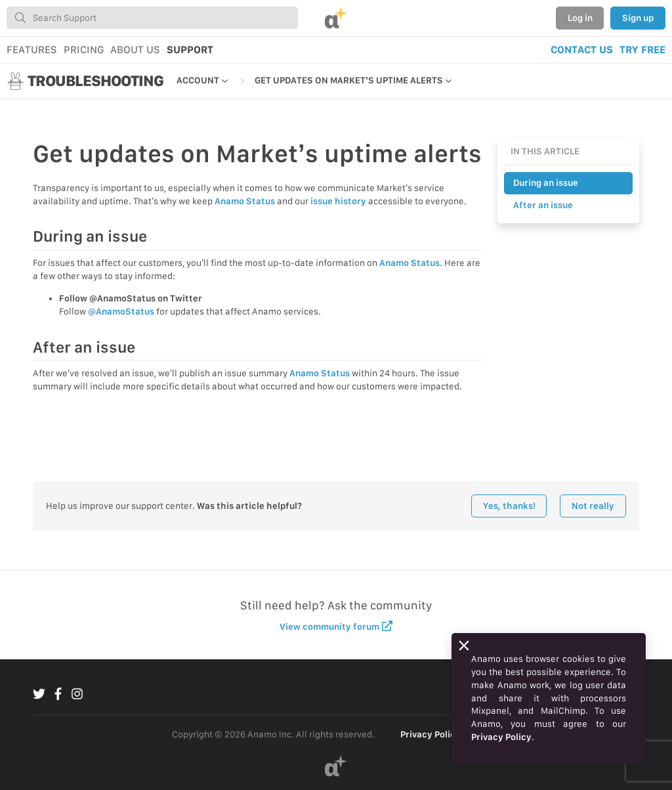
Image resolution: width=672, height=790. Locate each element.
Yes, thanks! (509, 506)
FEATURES (32, 50)
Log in (580, 18)
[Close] (464, 646)
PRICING (84, 50)
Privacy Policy (430, 734)
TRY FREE (642, 50)
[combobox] (152, 18)
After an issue (543, 205)
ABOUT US (135, 50)
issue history (338, 201)
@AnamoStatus (121, 311)
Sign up (638, 18)
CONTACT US (582, 50)
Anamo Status (245, 201)
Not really (593, 506)
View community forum (336, 626)
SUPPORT (190, 50)
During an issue (546, 183)
